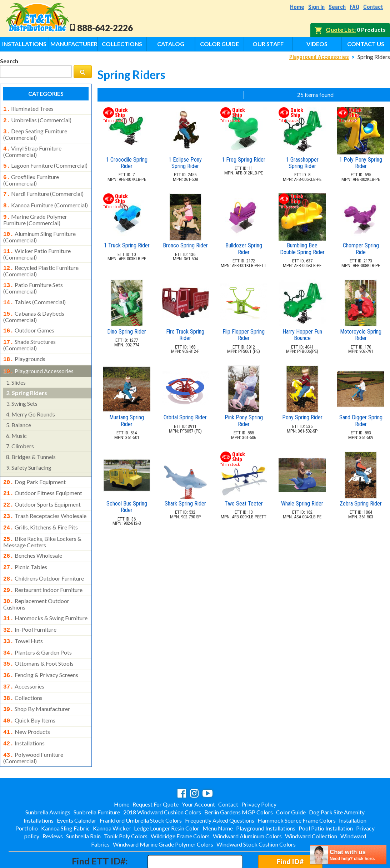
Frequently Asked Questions (220, 790)
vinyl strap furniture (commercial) (32, 149)
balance (19, 411)
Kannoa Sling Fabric (65, 797)
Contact (373, 7)
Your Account (198, 773)
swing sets (22, 390)
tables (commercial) (34, 293)
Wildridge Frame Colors (180, 805)
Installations (24, 44)
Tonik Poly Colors (126, 805)
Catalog (171, 44)
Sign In (316, 7)
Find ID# (290, 831)
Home (297, 7)
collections (23, 671)
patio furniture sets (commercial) (33, 279)
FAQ (354, 7)
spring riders (27, 379)
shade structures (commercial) (29, 333)
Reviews (53, 805)
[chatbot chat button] (348, 855)
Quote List (340, 29)
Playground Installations (266, 797)
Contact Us (366, 44)
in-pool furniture (30, 607)
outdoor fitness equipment (43, 479)
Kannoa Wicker (112, 797)
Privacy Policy (259, 773)
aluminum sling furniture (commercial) (39, 230)
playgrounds (24, 347)
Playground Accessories (319, 57)
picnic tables (25, 548)
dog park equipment (34, 468)
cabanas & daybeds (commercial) (34, 306)
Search (337, 7)
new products (27, 703)
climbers (20, 432)
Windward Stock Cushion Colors (256, 813)
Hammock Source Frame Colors (297, 790)
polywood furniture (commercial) (33, 727)
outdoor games (29, 320)
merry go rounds (31, 401)
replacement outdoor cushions (36, 583)
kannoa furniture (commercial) (46, 200)
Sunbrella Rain (83, 805)
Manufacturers (74, 44)
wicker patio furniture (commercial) (37, 246)
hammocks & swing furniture (45, 597)
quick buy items (29, 692)
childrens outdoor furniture (44, 559)
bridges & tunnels (31, 443)
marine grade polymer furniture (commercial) (35, 213)
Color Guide (219, 44)
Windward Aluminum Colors (247, 805)
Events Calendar (77, 790)
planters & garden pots (37, 629)
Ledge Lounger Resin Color (167, 797)
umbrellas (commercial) (37, 119)
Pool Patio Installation (326, 797)
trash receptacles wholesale (45, 500)
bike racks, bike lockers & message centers (42, 524)
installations (24, 714)
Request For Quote (156, 773)
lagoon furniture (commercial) (45, 163)
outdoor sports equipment (42, 489)
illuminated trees (28, 109)
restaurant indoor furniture (43, 570)
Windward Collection (311, 805)
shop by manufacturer (37, 682)
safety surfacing (29, 454)
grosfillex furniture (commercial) (31, 176)
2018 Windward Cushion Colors (162, 781)
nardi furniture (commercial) (43, 189)
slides (16, 369)
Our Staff (268, 44)
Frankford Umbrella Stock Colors (141, 790)
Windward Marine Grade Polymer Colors (163, 813)
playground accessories (38, 358)
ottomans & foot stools (38, 639)
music (16, 422)
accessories (24, 661)
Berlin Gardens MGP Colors (239, 781)
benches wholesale (33, 538)
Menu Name (218, 797)
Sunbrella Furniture (97, 781)
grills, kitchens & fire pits (41, 511)
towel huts (23, 618)
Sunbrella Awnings (48, 781)
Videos (317, 44)
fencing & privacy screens (41, 650)
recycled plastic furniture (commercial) (41, 262)
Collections (122, 44)
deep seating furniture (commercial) (35, 132)
